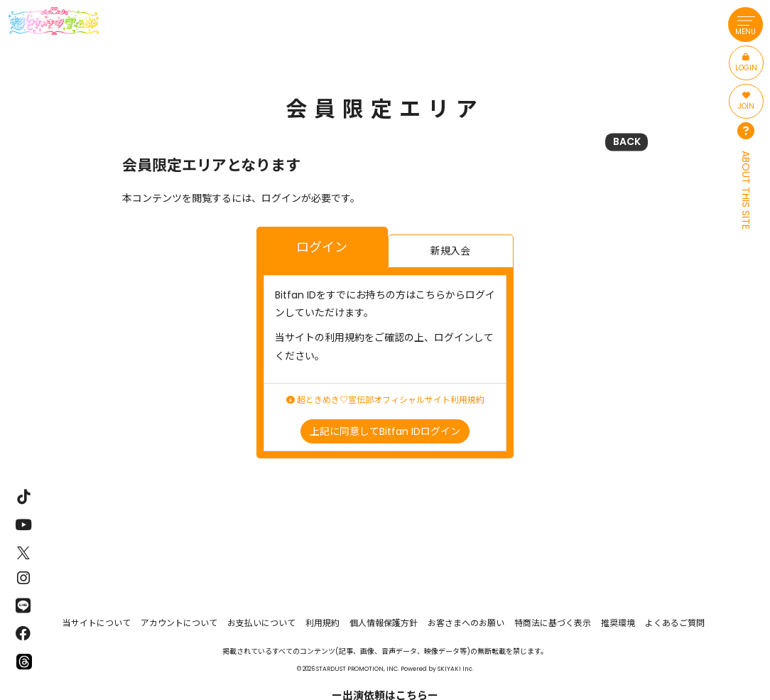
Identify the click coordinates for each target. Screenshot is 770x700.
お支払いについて (261, 623)
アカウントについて (179, 623)
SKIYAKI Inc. (456, 669)
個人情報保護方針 (384, 623)
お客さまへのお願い (466, 623)
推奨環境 (618, 623)
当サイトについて (97, 623)
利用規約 (322, 623)
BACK (627, 141)
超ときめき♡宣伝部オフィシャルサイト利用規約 (385, 400)
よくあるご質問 (675, 623)
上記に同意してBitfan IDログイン (385, 431)
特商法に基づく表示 (553, 623)
